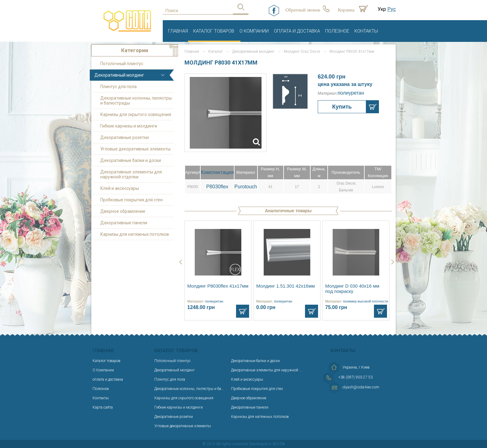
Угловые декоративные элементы (135, 149)
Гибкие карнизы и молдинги (129, 126)
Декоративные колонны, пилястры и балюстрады (136, 101)
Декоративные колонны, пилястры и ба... (189, 389)
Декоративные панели (124, 223)
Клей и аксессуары (120, 188)
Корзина (346, 10)
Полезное (337, 31)
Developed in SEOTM (267, 444)
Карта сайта (103, 407)
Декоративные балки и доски (131, 160)
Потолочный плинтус (122, 64)
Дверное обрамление (123, 211)
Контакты (366, 31)
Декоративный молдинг (119, 75)
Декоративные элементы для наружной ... (266, 370)
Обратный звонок (303, 10)
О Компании (254, 31)
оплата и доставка (297, 31)
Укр (382, 9)
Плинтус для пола (118, 87)
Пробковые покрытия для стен (132, 200)
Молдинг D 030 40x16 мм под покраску (352, 289)
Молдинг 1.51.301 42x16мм (286, 286)
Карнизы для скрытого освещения (136, 114)
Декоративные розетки (125, 137)
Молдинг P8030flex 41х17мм (218, 286)
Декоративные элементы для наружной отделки (131, 174)
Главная (178, 31)
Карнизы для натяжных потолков (135, 234)
